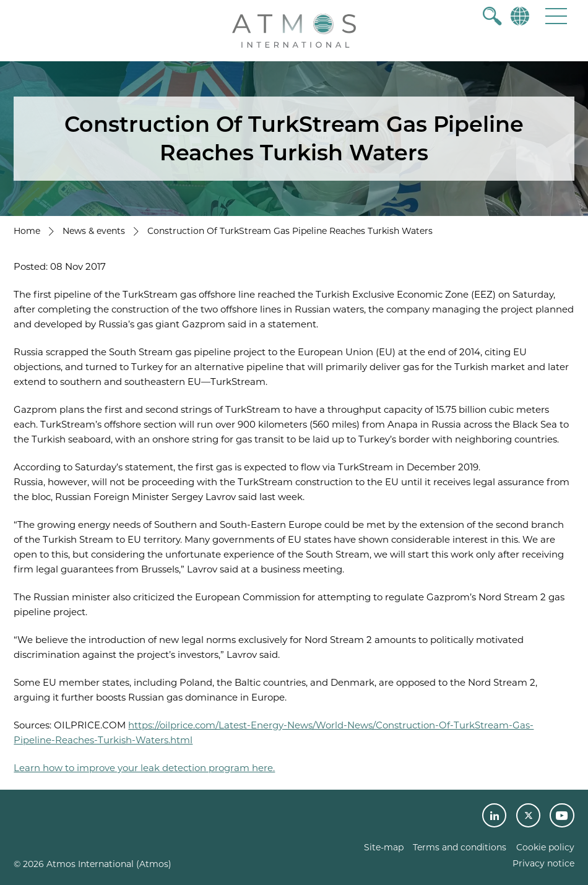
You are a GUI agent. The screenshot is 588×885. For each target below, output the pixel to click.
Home (27, 231)
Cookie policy (545, 847)
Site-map (384, 847)
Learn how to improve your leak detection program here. (144, 768)
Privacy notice (543, 863)
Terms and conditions (460, 847)
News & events (94, 231)
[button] (556, 16)
